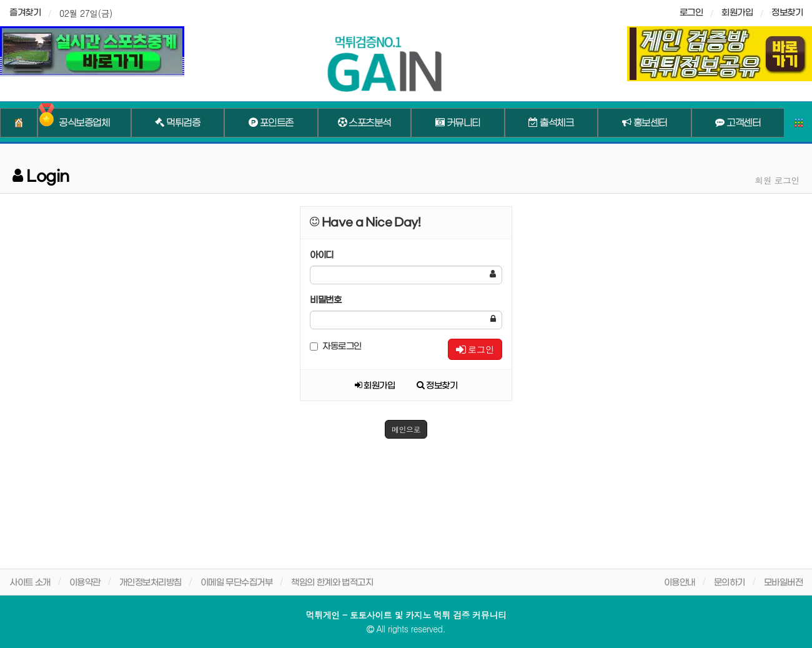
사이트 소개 (30, 583)
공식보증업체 (84, 123)
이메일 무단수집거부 (237, 583)
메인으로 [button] (406, 429)
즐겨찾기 (25, 13)
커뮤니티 (458, 123)
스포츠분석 (364, 123)
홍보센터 (645, 123)
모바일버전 (784, 583)
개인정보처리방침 (151, 583)
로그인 (475, 349)
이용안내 (680, 583)
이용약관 (85, 583)
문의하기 (730, 583)
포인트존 (271, 123)
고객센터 (738, 123)
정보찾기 (787, 13)
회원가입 (737, 13)
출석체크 (551, 123)
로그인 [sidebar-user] (691, 13)
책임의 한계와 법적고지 (332, 583)
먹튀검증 (177, 123)
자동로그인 (336, 346)
